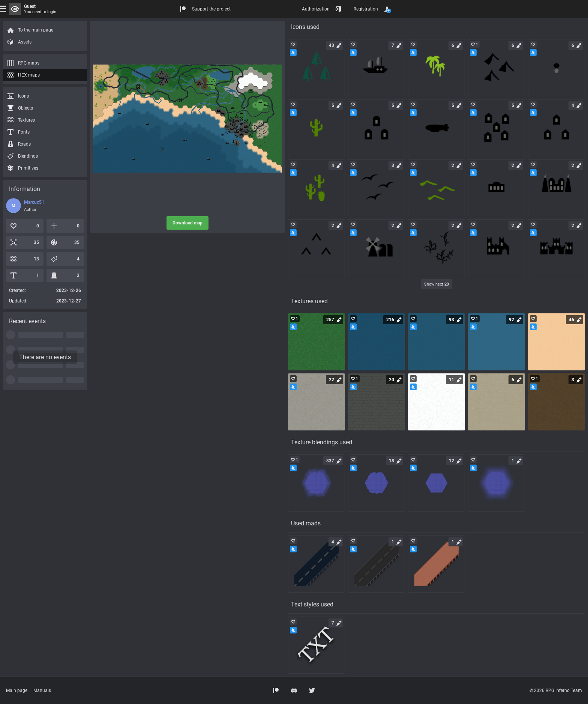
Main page (17, 690)
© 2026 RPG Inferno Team (556, 690)
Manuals (42, 690)
